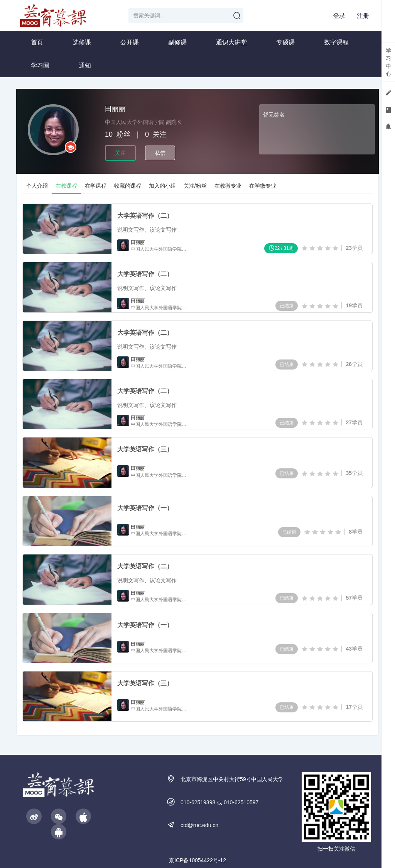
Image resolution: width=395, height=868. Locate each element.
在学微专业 (263, 186)
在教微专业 (228, 186)
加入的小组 (162, 186)
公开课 (130, 42)
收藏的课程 (128, 186)
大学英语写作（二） (145, 216)
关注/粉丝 (195, 186)
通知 (85, 65)
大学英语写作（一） (145, 508)
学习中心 (388, 62)
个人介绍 (37, 186)
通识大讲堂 (231, 42)
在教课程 (66, 186)
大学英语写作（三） (145, 450)
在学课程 (96, 186)
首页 (37, 42)
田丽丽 (138, 242)
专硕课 (285, 42)
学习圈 (40, 65)
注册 (363, 16)
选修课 (82, 42)
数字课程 (336, 42)
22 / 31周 (281, 248)
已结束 (287, 306)
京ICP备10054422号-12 (197, 860)
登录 (339, 16)
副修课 (177, 42)
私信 (160, 153)
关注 (120, 153)
